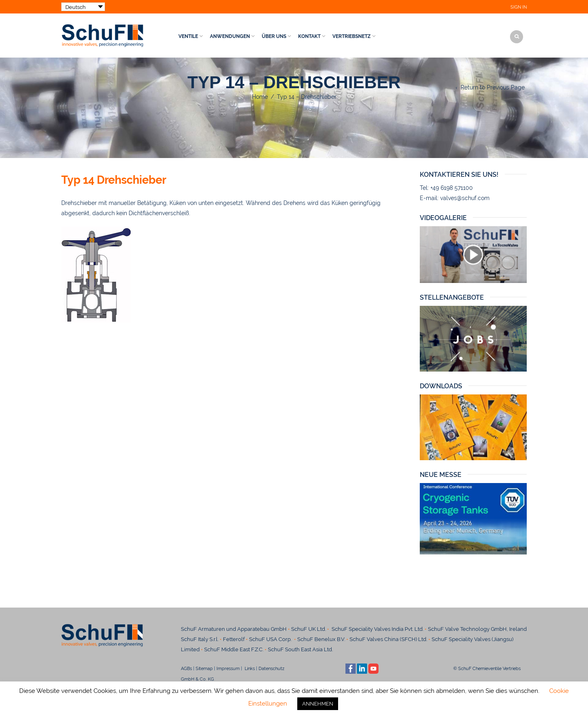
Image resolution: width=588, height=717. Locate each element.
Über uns (274, 36)
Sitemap (204, 668)
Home (260, 97)
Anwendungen (230, 36)
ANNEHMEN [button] (318, 704)
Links (249, 668)
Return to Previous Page (493, 87)
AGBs (186, 668)
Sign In (519, 7)
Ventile (188, 36)
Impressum (228, 668)
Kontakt (309, 36)
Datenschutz (274, 668)
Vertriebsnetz (352, 36)
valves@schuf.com (465, 198)
